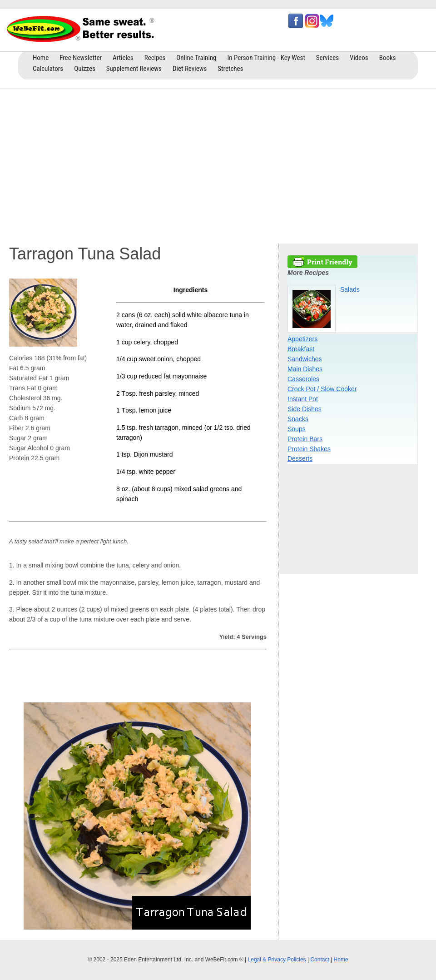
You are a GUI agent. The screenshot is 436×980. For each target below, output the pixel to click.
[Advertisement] (218, 164)
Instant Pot (303, 399)
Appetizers (302, 339)
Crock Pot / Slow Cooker (322, 389)
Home (341, 960)
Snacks (298, 419)
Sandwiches (305, 359)
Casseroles (303, 379)
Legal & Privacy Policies (277, 960)
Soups (297, 429)
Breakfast (301, 349)
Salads (350, 289)
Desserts (300, 458)
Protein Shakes (309, 449)
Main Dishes (305, 369)
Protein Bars (305, 439)
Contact (320, 960)
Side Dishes (305, 409)
